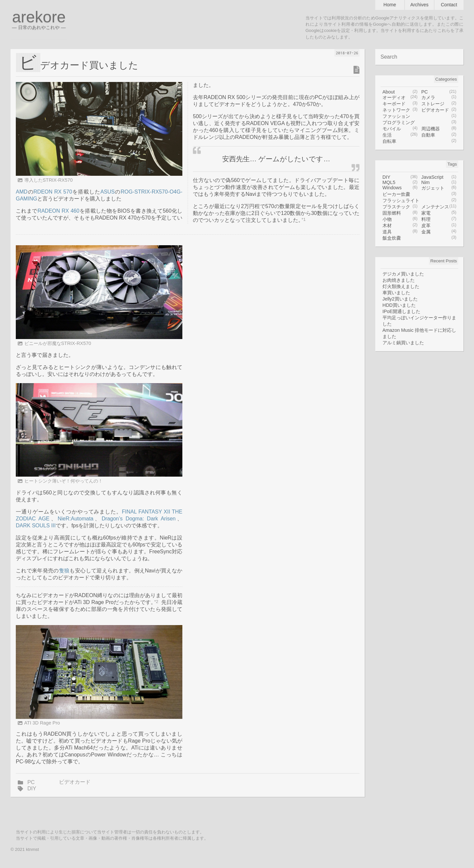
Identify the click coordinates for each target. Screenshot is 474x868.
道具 (400, 232)
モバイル (400, 129)
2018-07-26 (347, 53)
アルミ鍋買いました (403, 343)
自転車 (420, 141)
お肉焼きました (399, 280)
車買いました (396, 293)
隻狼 (64, 571)
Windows (400, 188)
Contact (449, 5)
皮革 (439, 226)
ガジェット (439, 188)
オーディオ (400, 98)
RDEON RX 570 (53, 192)
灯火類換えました (401, 286)
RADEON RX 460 (58, 211)
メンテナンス (439, 207)
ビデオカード (75, 782)
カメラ (439, 98)
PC (31, 782)
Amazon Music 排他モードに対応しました (420, 333)
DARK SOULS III (36, 526)
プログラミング (420, 123)
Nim (439, 182)
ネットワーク (400, 110)
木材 (400, 226)
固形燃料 (400, 213)
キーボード (400, 104)
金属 (439, 232)
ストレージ (439, 104)
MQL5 (400, 182)
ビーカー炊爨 (420, 194)
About (400, 92)
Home (390, 5)
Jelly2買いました (400, 299)
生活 (400, 135)
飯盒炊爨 (420, 238)
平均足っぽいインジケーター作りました (420, 321)
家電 (439, 213)
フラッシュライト (420, 201)
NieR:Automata (76, 519)
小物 (400, 219)
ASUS (108, 192)
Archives (419, 5)
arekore (39, 19)
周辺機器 (439, 129)
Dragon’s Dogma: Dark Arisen (139, 519)
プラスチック (400, 207)
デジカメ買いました (403, 274)
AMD (22, 192)
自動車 (439, 135)
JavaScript (439, 177)
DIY (32, 789)
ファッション (420, 116)
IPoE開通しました (401, 311)
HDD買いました (399, 305)
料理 (439, 219)
